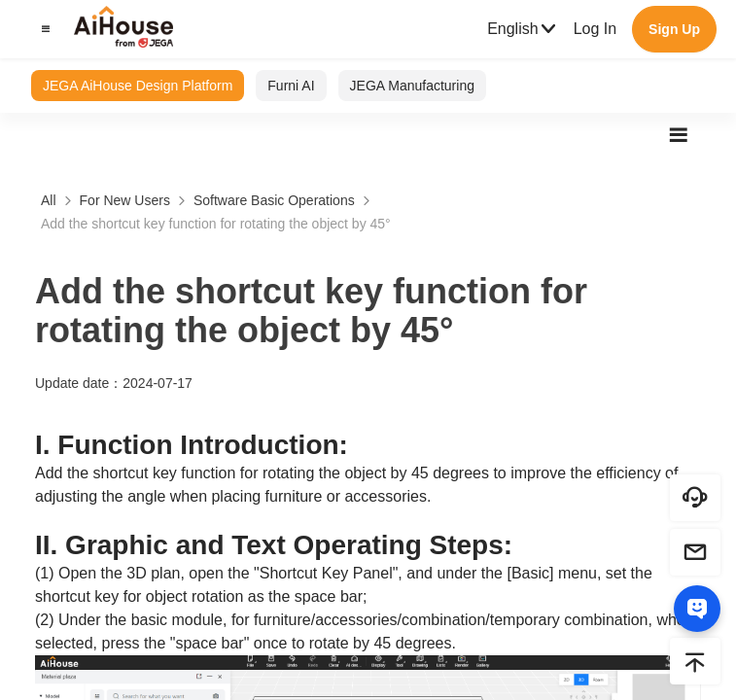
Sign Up (674, 29)
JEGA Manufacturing (412, 86)
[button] (43, 29)
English (522, 29)
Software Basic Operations (274, 200)
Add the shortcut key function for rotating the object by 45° (216, 224)
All (49, 200)
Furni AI (291, 86)
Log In (595, 29)
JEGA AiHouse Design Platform (138, 86)
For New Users (125, 200)
